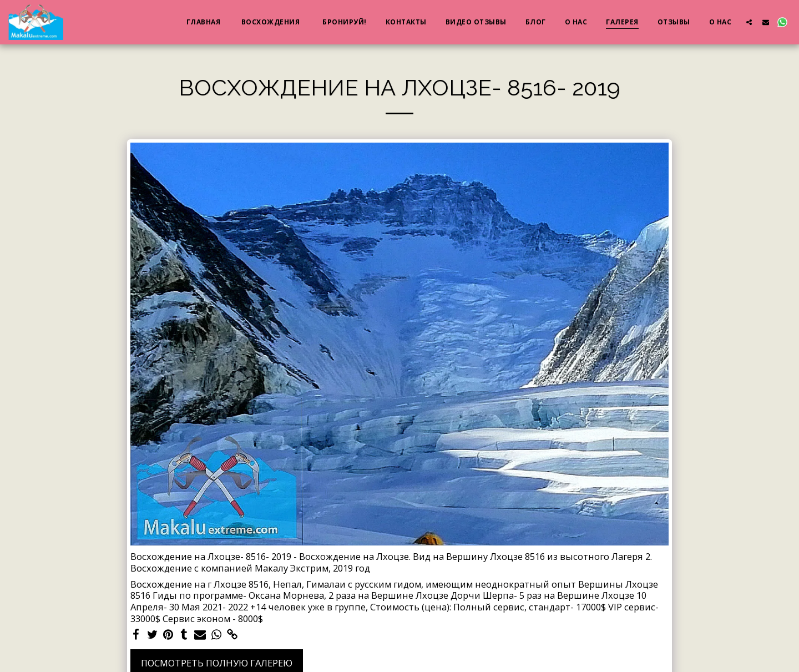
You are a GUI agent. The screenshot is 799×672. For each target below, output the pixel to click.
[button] (749, 22)
